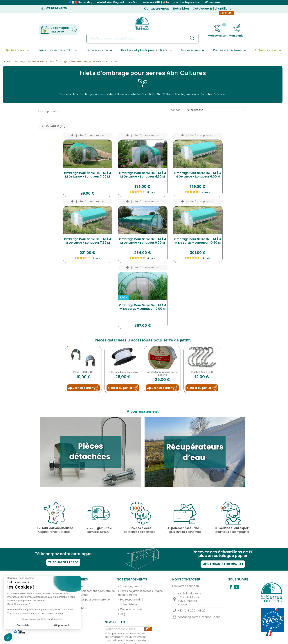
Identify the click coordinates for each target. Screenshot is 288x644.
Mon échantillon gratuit (223, 564)
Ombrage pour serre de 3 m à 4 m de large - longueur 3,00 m (88, 175)
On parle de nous (131, 609)
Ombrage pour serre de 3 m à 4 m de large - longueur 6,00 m (198, 175)
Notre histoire (128, 604)
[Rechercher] (143, 38)
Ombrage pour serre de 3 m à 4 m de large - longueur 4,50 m (143, 175)
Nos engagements (132, 586)
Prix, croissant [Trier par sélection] (215, 110)
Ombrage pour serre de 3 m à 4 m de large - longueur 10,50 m (198, 241)
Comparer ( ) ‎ (54, 126)
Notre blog (181, 9)
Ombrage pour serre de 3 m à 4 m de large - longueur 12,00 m (143, 307)
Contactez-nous (157, 9)
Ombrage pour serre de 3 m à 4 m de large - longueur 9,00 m (143, 241)
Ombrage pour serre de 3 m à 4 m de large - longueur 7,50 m (88, 241)
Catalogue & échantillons (212, 9)
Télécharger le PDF (63, 562)
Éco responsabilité (132, 600)
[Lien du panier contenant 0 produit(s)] (237, 31)
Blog (123, 614)
